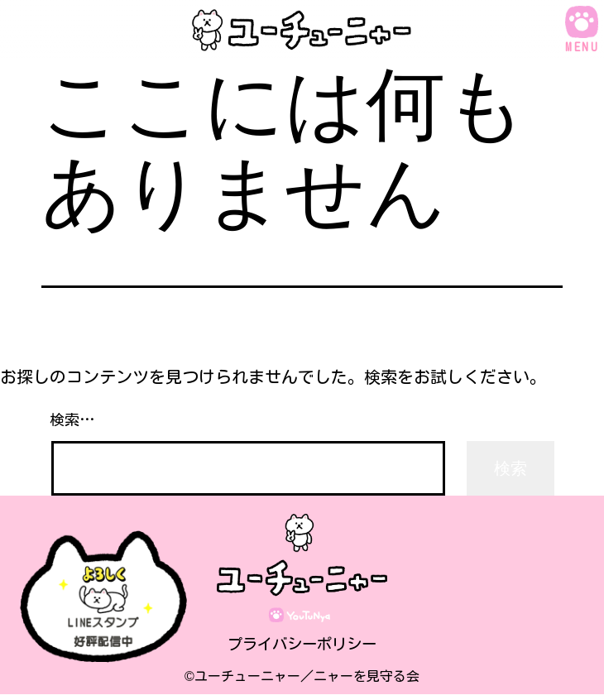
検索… (72, 420)
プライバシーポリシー (302, 649)
